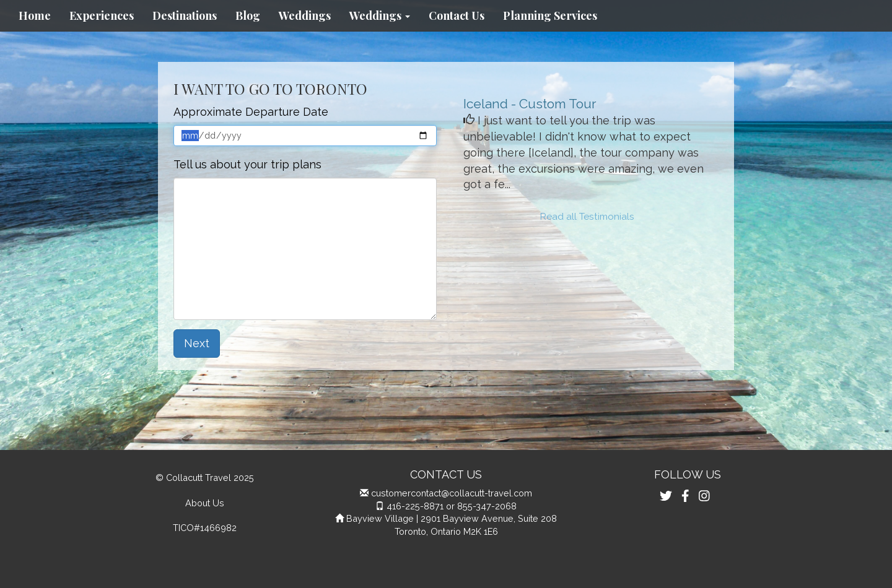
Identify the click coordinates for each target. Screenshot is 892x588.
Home (35, 15)
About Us (205, 503)
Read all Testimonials (587, 217)
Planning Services (550, 15)
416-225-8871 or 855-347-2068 (452, 506)
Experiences (102, 15)
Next (197, 343)
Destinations (185, 15)
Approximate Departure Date (251, 112)
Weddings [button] (380, 15)
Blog (248, 15)
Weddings (305, 15)
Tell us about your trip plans (247, 164)
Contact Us (457, 15)
